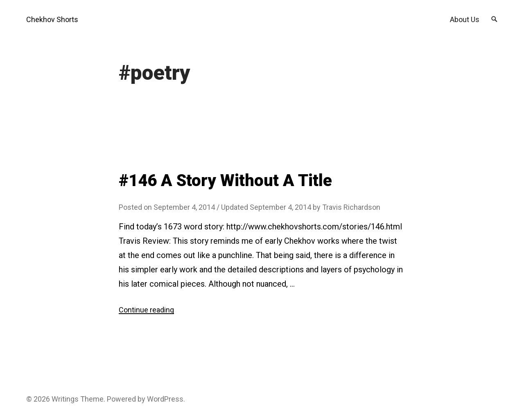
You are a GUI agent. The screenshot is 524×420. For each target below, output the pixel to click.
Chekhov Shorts (52, 19)
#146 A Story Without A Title (225, 181)
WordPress (165, 399)
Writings (65, 399)
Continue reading (146, 310)
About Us (465, 19)
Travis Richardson (351, 207)
